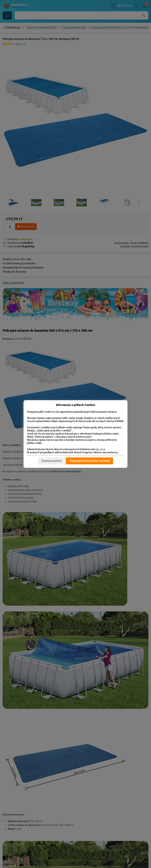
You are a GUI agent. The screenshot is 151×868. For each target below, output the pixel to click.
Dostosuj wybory (52, 461)
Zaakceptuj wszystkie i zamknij (89, 461)
